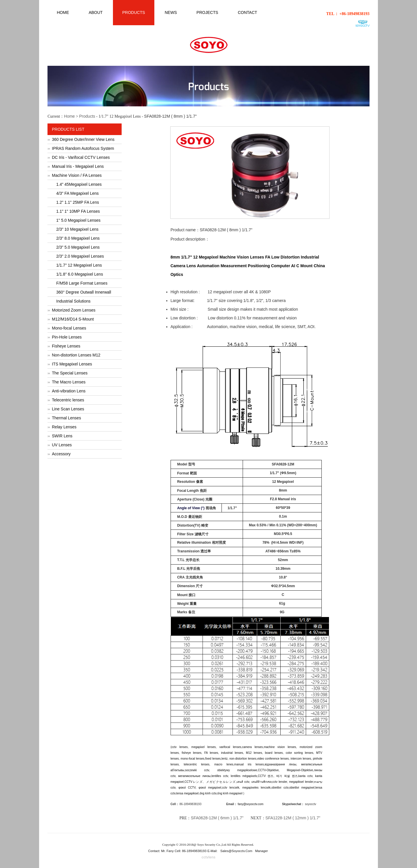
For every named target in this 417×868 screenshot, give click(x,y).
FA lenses (211, 753)
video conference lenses (273, 759)
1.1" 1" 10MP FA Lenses (78, 211)
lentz (225, 759)
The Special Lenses (70, 373)
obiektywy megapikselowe (237, 770)
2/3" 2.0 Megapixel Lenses (80, 256)
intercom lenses (301, 759)
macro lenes (224, 764)
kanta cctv (305, 776)
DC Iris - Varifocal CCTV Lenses (81, 157)
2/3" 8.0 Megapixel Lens (78, 238)
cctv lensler (280, 782)
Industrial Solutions (73, 301)
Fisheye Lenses (66, 346)
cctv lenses (180, 747)
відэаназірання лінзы (280, 764)
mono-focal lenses (193, 759)
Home (69, 116)
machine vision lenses (280, 747)
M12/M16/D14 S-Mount (73, 319)
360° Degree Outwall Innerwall (84, 292)
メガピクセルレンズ (221, 782)
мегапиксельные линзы (194, 776)
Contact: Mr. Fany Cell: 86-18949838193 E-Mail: (183, 851)
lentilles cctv (220, 776)
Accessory (61, 454)
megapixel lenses (204, 747)
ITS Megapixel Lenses (72, 364)
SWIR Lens (62, 436)
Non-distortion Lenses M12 (76, 355)
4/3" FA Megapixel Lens (77, 193)
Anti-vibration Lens (69, 391)
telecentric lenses (197, 764)
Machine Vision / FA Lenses (77, 175)
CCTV (263, 776)
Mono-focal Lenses (69, 328)
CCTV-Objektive (268, 770)
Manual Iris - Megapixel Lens (78, 166)
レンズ (197, 782)
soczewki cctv (197, 770)
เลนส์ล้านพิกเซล (261, 782)
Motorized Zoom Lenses (74, 310)
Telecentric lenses (68, 400)
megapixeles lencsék (257, 788)
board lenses (274, 753)
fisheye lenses (192, 753)
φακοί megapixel (210, 788)
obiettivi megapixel (302, 788)
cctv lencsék (231, 788)
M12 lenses (254, 753)
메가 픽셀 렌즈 (287, 776)
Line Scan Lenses (68, 409)
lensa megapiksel (188, 793)
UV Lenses (62, 445)
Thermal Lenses (66, 418)
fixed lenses (213, 759)
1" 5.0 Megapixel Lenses (78, 220)
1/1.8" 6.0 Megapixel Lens (79, 274)
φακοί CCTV (187, 788)
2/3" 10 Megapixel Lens (77, 229)
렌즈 (270, 776)
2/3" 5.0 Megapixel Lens (78, 247)
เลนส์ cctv (243, 782)
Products (87, 116)
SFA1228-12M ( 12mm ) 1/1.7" (293, 818)
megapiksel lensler (301, 782)
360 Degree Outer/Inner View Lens (83, 139)
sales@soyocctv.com (236, 851)
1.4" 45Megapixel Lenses (79, 184)
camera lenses (253, 747)
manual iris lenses (249, 764)
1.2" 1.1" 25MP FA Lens (77, 202)
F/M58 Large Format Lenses (82, 283)
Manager (261, 851)
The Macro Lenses (69, 382)
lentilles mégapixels (244, 776)
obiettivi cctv (280, 788)
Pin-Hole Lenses (67, 337)
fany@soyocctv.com (251, 804)
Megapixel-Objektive (300, 770)
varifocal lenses (230, 747)
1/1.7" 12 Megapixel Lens (79, 265)
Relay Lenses (64, 427)
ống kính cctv (208, 793)
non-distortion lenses (243, 759)
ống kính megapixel (230, 793)
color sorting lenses (300, 753)
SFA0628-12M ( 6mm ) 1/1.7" (217, 818)
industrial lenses (232, 753)
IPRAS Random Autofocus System (83, 148)
